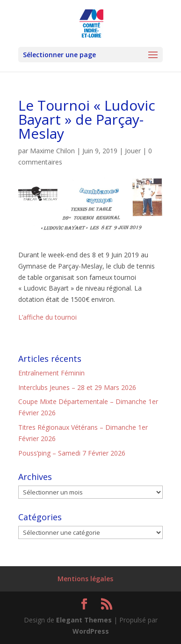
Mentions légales (85, 579)
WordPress (91, 631)
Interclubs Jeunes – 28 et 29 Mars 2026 (77, 387)
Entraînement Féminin (51, 373)
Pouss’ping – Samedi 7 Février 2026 (72, 453)
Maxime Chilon (52, 151)
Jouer (133, 151)
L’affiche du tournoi (47, 317)
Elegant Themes (84, 620)
